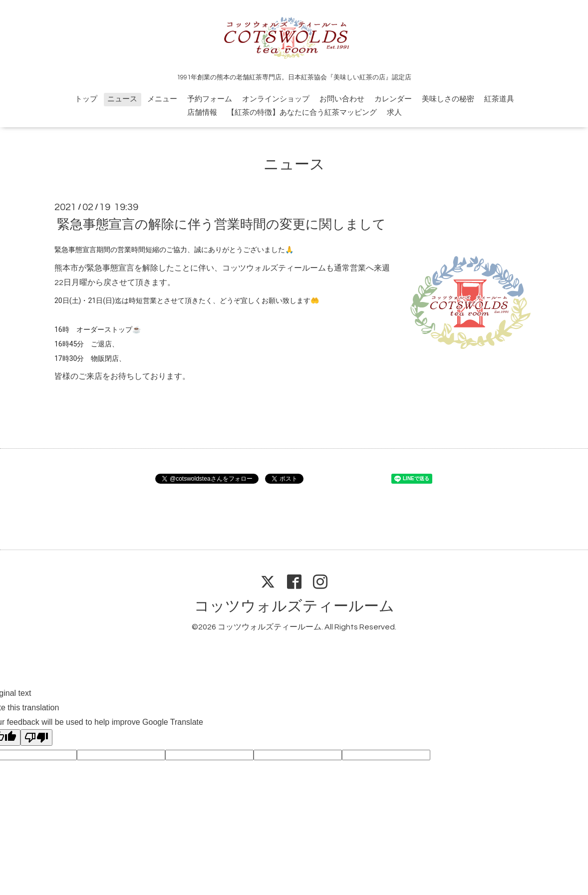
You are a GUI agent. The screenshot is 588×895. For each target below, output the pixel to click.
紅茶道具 (499, 99)
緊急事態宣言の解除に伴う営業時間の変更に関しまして (221, 225)
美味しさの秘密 (448, 99)
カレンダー (393, 99)
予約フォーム (210, 99)
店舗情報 (202, 113)
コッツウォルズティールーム (294, 606)
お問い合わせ (342, 99)
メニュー (162, 99)
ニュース (122, 99)
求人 (394, 113)
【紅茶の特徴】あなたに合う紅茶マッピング (302, 113)
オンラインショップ (276, 99)
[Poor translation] (36, 738)
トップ (86, 99)
